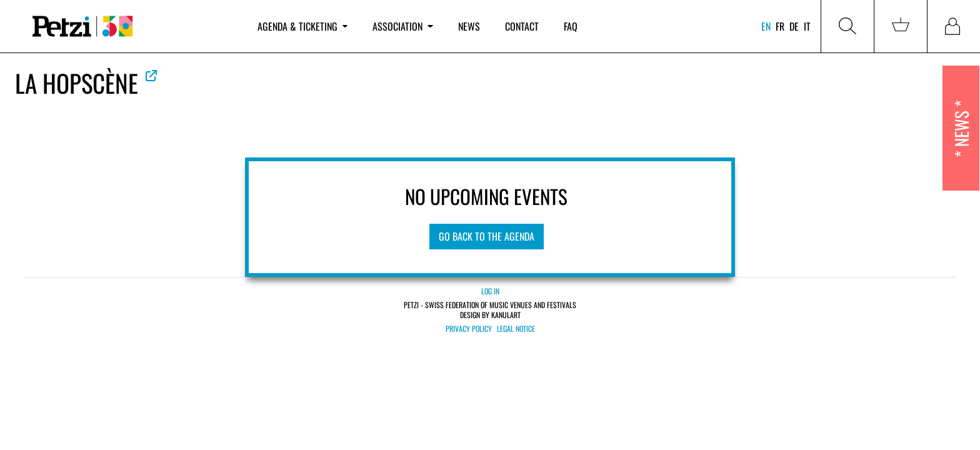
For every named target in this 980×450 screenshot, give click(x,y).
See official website (151, 76)
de (794, 26)
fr (780, 26)
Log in (490, 291)
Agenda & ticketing (302, 26)
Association (402, 26)
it (807, 26)
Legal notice (516, 329)
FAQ (571, 26)
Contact (522, 26)
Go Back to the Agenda (487, 236)
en (766, 26)
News (469, 26)
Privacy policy (469, 329)
